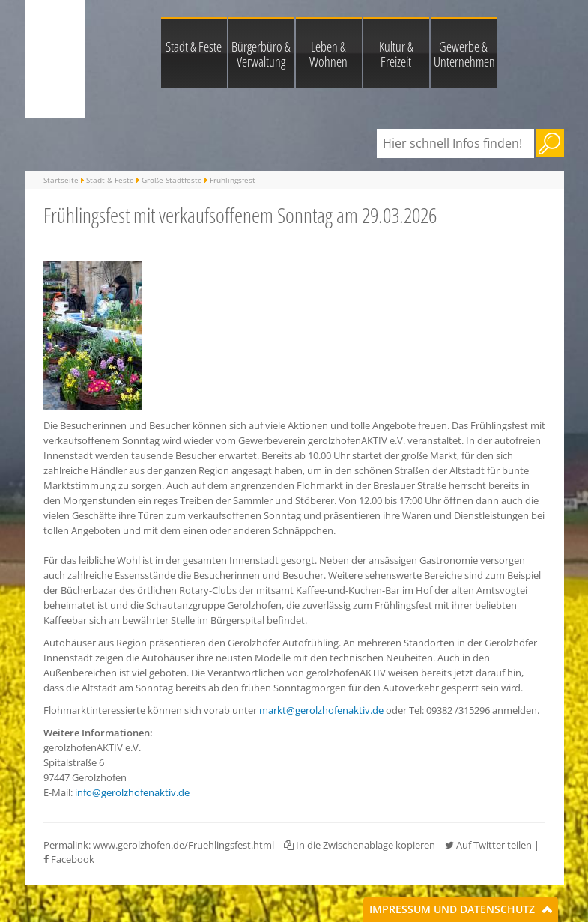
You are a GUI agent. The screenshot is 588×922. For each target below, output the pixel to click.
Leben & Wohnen (328, 54)
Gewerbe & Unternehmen (464, 54)
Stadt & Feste (194, 46)
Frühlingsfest (233, 180)
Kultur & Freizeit (396, 54)
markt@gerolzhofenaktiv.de (321, 710)
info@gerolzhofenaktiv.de (132, 792)
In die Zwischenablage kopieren (360, 845)
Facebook (69, 859)
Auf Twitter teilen (488, 845)
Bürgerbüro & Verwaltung (261, 54)
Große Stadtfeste (172, 180)
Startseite (61, 180)
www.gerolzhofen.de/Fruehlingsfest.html (184, 845)
